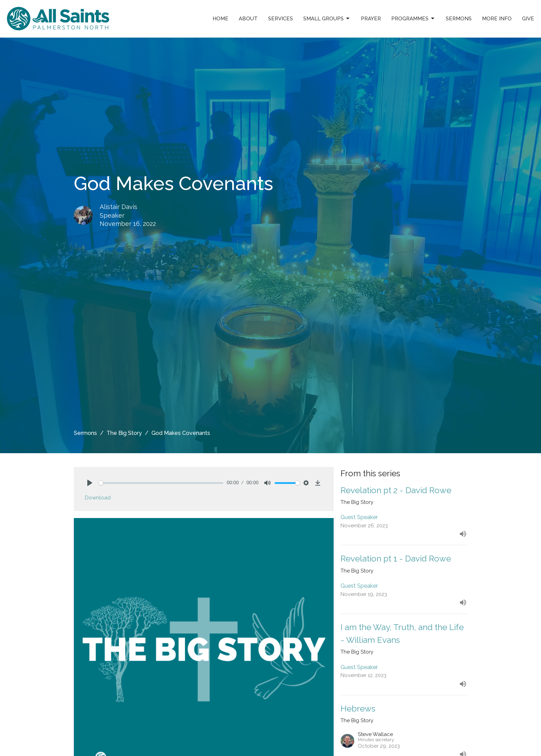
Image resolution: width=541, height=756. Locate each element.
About (248, 19)
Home (220, 19)
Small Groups (327, 19)
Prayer (371, 19)
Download (98, 498)
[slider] (161, 483)
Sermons (459, 19)
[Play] (90, 483)
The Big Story (124, 433)
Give (528, 19)
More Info (497, 19)
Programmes (413, 19)
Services (281, 19)
